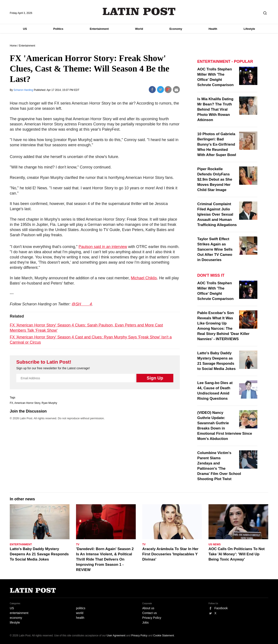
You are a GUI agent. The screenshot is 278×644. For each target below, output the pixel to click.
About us (148, 608)
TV (78, 544)
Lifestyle (249, 29)
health (80, 618)
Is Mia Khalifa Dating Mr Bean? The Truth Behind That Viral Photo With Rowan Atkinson (215, 109)
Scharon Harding (24, 90)
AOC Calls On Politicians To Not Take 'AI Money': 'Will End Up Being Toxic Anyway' (237, 554)
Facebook (221, 608)
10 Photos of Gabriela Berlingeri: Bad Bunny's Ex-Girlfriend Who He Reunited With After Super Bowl (217, 144)
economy (16, 618)
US (25, 29)
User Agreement (116, 636)
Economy (176, 29)
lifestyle (15, 622)
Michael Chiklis (144, 278)
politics (81, 608)
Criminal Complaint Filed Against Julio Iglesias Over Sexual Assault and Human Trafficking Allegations (217, 214)
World (139, 29)
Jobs (146, 622)
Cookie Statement (164, 636)
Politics (58, 29)
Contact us (150, 613)
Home (13, 46)
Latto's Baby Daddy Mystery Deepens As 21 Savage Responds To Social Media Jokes (39, 554)
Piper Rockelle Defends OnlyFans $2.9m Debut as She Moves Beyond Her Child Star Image (215, 179)
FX (11, 403)
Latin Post (139, 11)
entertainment (19, 613)
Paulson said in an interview (103, 247)
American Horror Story (27, 403)
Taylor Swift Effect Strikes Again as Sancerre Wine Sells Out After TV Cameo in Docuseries (215, 249)
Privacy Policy (152, 618)
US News (215, 544)
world (80, 613)
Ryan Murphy (49, 403)
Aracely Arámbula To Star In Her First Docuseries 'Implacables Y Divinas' (170, 554)
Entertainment (99, 29)
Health (213, 29)
